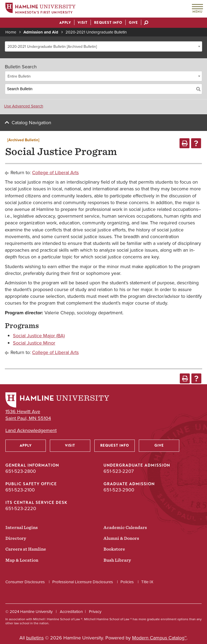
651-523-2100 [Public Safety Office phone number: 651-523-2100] (20, 490)
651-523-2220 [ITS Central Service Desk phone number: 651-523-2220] (21, 508)
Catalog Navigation (31, 123)
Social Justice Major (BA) (39, 336)
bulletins (35, 638)
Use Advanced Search (24, 106)
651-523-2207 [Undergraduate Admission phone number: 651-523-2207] (119, 471)
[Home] (40, 9)
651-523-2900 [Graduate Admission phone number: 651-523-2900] (119, 490)
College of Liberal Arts (55, 173)
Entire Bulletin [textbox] (19, 76)
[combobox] (103, 46)
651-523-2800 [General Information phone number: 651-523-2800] (21, 471)
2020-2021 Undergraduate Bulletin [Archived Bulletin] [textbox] (52, 47)
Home (11, 32)
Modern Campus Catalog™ (159, 638)
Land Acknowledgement (31, 431)
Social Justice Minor (34, 343)
